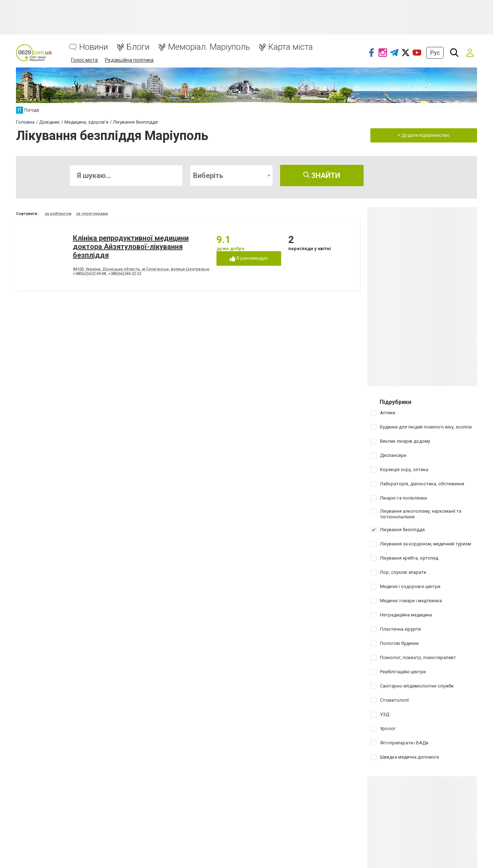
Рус (435, 53)
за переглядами (92, 214)
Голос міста (84, 60)
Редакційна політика (129, 60)
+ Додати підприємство (424, 135)
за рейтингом (58, 214)
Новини (94, 47)
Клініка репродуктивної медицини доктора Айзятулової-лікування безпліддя (131, 247)
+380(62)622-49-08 (89, 274)
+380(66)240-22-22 (125, 274)
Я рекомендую (249, 258)
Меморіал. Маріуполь (209, 47)
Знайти (322, 176)
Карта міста (291, 47)
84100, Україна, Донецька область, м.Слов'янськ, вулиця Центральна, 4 (144, 269)
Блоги (138, 47)
